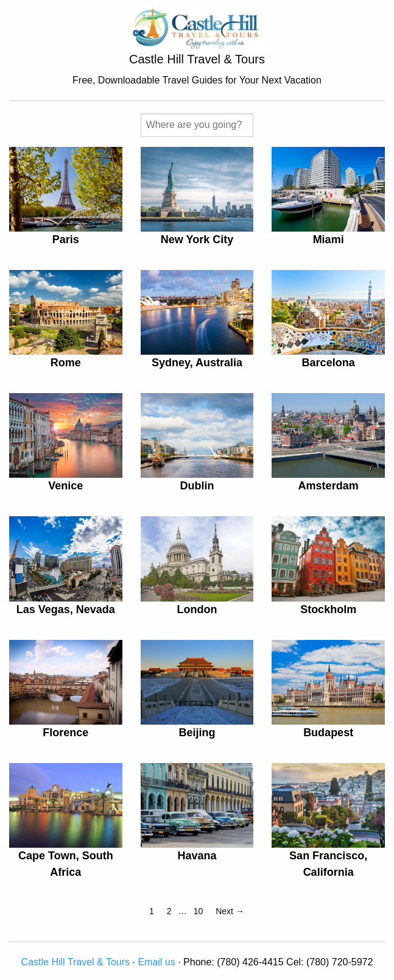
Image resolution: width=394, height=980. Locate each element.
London (197, 609)
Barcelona (329, 363)
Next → (230, 911)
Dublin (197, 486)
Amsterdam (329, 486)
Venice (65, 486)
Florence (65, 733)
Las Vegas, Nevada (66, 609)
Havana (197, 856)
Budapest (328, 733)
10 (199, 911)
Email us (156, 962)
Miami (329, 240)
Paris (66, 240)
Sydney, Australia (197, 363)
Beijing (197, 733)
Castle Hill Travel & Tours (76, 962)
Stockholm (328, 609)
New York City (197, 240)
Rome (66, 363)
